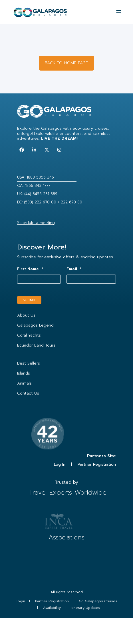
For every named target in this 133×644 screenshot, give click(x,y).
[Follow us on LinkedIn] (34, 150)
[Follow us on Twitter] (47, 150)
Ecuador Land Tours (36, 345)
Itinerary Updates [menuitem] (85, 608)
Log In (60, 464)
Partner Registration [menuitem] (52, 601)
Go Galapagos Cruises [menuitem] (98, 601)
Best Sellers (29, 363)
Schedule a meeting (36, 223)
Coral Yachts (29, 335)
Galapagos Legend (35, 325)
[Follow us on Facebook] (22, 150)
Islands (24, 373)
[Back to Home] (40, 15)
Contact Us (28, 393)
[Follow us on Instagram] (59, 150)
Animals (24, 383)
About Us (26, 315)
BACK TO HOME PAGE (66, 63)
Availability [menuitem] (52, 608)
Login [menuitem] (20, 601)
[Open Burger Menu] (119, 12)
